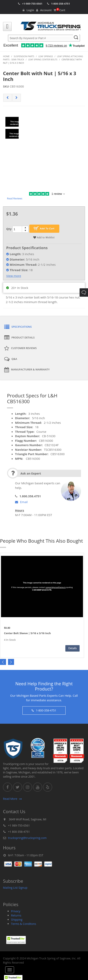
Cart (59, 10)
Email (21, 502)
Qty (9, 229)
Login (28, 10)
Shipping (17, 920)
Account (44, 10)
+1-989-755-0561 (32, 4)
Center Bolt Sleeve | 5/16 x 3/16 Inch (27, 633)
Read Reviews (15, 198)
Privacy (16, 911)
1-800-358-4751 (61, 4)
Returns (16, 915)
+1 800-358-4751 (19, 832)
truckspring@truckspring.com (27, 838)
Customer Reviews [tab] (20, 348)
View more (14, 276)
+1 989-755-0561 (19, 825)
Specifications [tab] (18, 327)
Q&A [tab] (11, 359)
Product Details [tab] (19, 338)
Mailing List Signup (15, 888)
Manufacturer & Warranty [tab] (27, 370)
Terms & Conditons (24, 924)
